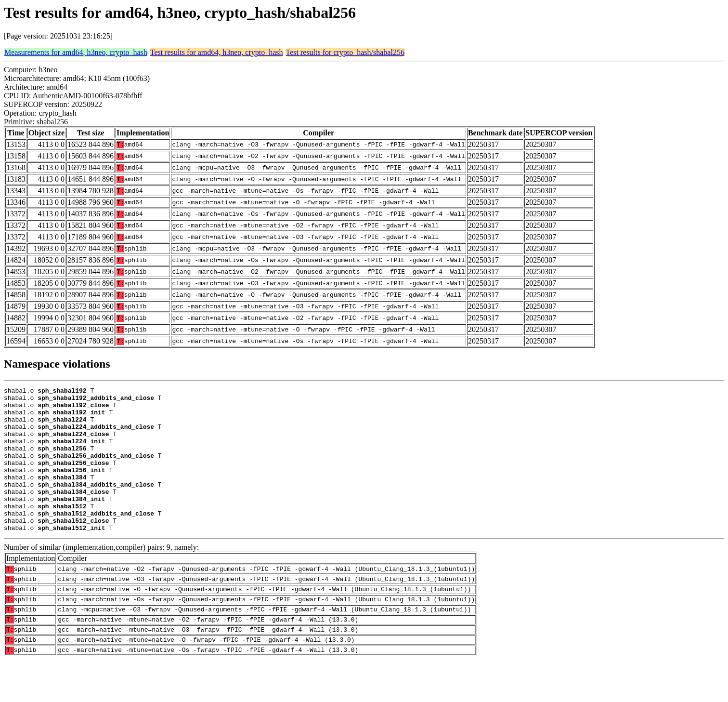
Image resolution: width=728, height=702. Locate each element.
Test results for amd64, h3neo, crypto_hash (217, 52)
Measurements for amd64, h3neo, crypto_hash (76, 52)
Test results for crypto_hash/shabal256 (345, 52)
